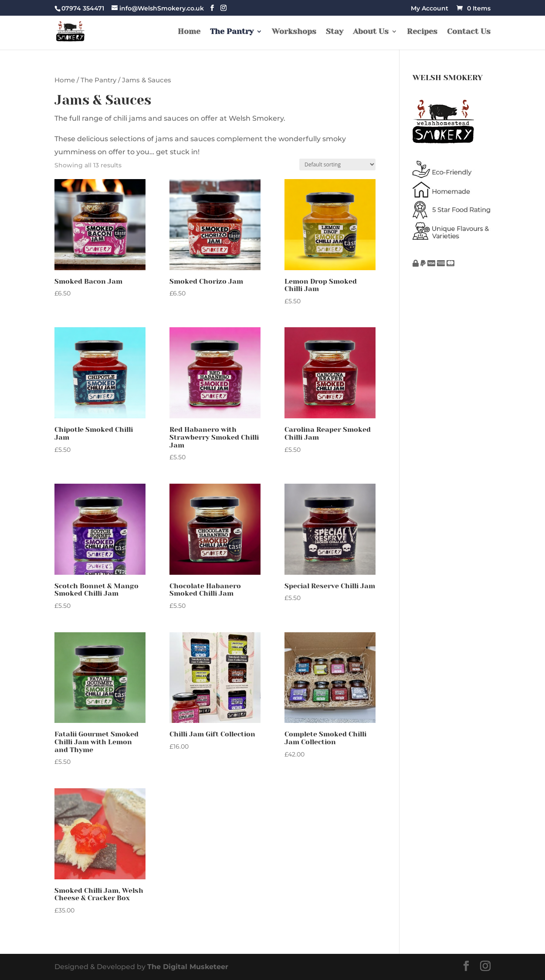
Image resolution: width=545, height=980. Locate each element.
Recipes (422, 32)
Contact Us (469, 32)
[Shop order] (337, 164)
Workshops (294, 32)
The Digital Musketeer (188, 967)
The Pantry (232, 32)
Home (189, 32)
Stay (335, 32)
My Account (430, 9)
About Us (371, 32)
